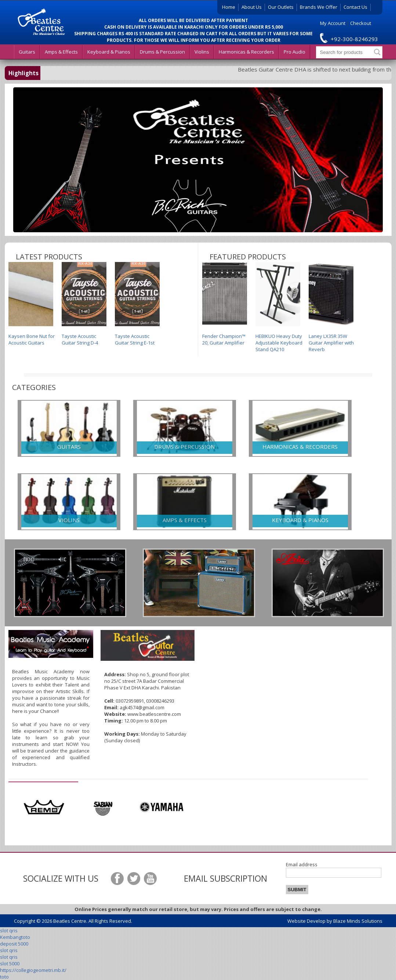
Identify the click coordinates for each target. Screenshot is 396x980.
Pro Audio (295, 52)
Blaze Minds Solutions (358, 921)
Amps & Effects (61, 52)
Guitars (27, 52)
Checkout (361, 23)
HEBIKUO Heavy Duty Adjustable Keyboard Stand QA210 (279, 307)
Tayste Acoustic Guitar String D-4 (84, 304)
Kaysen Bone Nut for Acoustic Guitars (32, 304)
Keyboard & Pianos (109, 52)
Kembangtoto (15, 937)
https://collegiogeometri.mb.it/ (33, 970)
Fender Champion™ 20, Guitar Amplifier (225, 304)
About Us (252, 7)
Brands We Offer (319, 7)
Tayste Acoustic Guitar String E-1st (137, 304)
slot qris (9, 930)
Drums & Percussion (162, 52)
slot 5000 (10, 963)
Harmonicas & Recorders (246, 52)
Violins (202, 52)
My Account (333, 23)
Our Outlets (281, 7)
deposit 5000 (14, 944)
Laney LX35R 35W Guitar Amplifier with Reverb (331, 307)
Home (229, 7)
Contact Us (355, 7)
